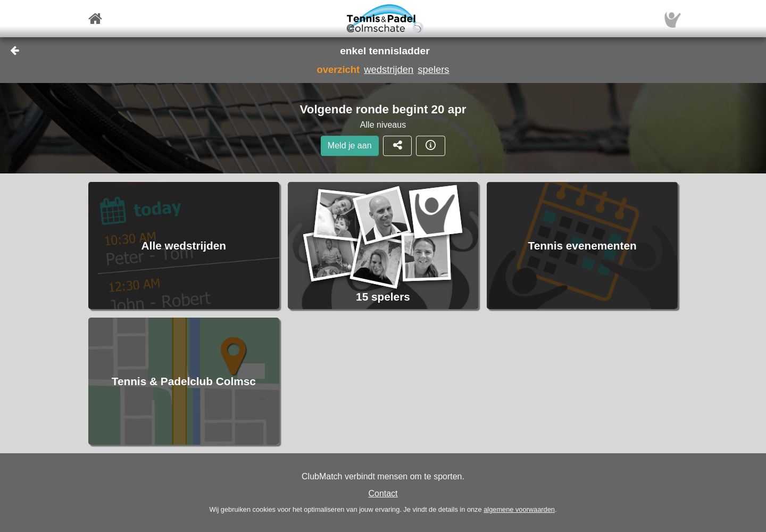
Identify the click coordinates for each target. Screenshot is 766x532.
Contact (383, 493)
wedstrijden (389, 69)
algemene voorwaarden (519, 509)
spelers (433, 69)
